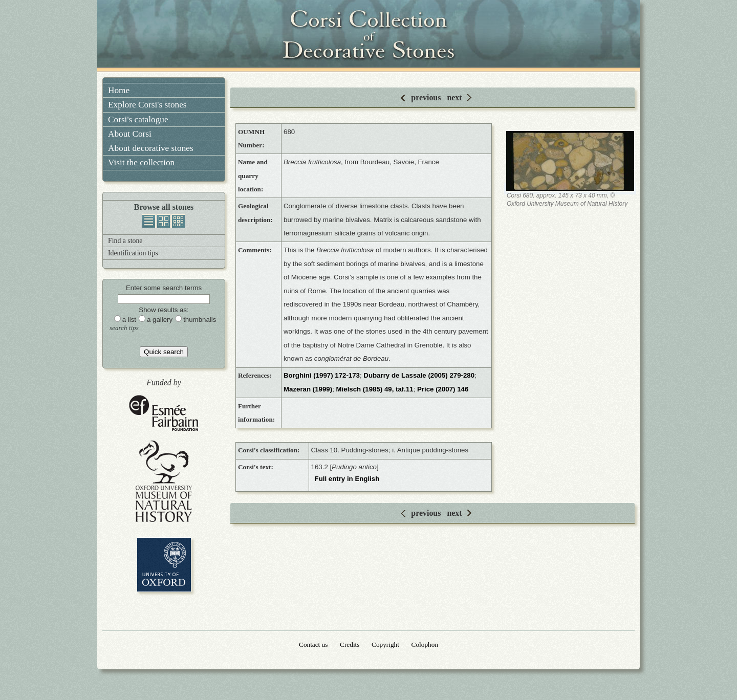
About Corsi (130, 134)
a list (129, 320)
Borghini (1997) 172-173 (322, 375)
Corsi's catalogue (138, 119)
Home (119, 90)
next (454, 97)
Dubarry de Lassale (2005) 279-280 (419, 375)
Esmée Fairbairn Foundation (164, 414)
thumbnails (178, 221)
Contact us (313, 644)
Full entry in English (347, 479)
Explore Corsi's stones (147, 105)
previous (426, 97)
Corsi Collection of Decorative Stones (368, 36)
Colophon (425, 644)
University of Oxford (164, 565)
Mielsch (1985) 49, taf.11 (375, 389)
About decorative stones (151, 148)
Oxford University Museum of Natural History (164, 481)
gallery (164, 221)
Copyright (385, 644)
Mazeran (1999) (308, 389)
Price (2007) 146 (443, 389)
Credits (350, 644)
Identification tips (133, 253)
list (149, 221)
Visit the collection (141, 162)
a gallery (160, 320)
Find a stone (125, 241)
